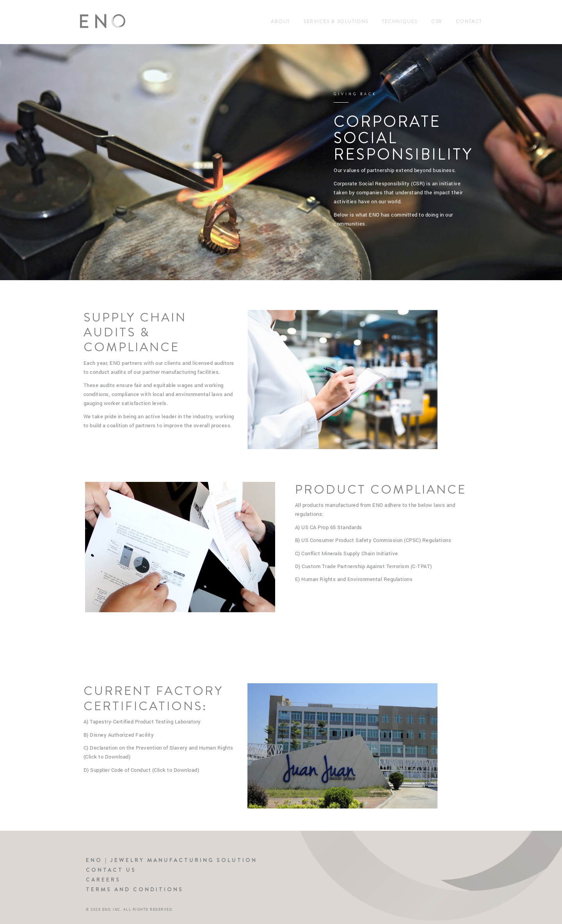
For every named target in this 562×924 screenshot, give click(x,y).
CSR (437, 21)
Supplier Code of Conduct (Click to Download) (145, 770)
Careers (103, 880)
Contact (469, 21)
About (280, 21)
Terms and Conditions (135, 889)
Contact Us (111, 870)
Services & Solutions (336, 21)
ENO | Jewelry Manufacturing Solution (172, 860)
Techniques (400, 21)
